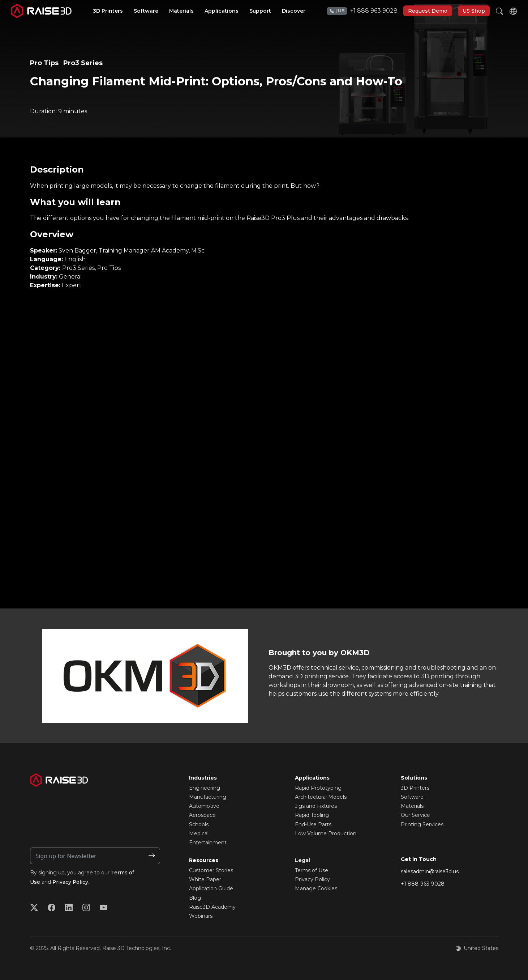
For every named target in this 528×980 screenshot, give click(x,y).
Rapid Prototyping (318, 788)
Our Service (415, 815)
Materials (412, 806)
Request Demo (428, 11)
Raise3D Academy (212, 907)
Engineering (205, 788)
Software (412, 797)
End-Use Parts (313, 824)
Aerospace (202, 815)
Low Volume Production (326, 833)
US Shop (474, 11)
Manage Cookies (316, 888)
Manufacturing (208, 797)
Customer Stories (211, 870)
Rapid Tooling (312, 815)
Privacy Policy (71, 882)
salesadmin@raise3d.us (430, 871)
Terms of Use (312, 870)
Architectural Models (321, 797)
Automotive (204, 806)
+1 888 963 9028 (362, 11)
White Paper (205, 879)
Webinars (201, 916)
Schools (199, 824)
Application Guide (211, 888)
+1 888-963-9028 (423, 884)
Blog (195, 898)
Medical (199, 833)
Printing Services (422, 824)
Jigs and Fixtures (316, 806)
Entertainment (208, 843)
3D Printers (415, 788)
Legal (302, 860)
